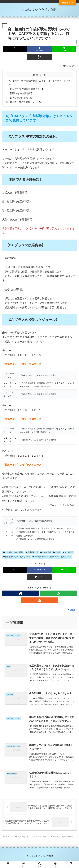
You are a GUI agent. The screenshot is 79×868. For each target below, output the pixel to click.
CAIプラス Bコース (31, 420)
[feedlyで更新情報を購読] (58, 594)
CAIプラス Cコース (31, 466)
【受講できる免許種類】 (21, 94)
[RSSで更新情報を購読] (39, 601)
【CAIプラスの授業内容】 (22, 98)
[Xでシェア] (15, 49)
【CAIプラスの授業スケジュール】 (26, 103)
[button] (39, 57)
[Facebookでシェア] (39, 49)
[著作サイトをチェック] (21, 594)
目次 (36, 75)
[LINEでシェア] (64, 49)
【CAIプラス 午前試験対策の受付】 (26, 90)
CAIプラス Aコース (31, 365)
